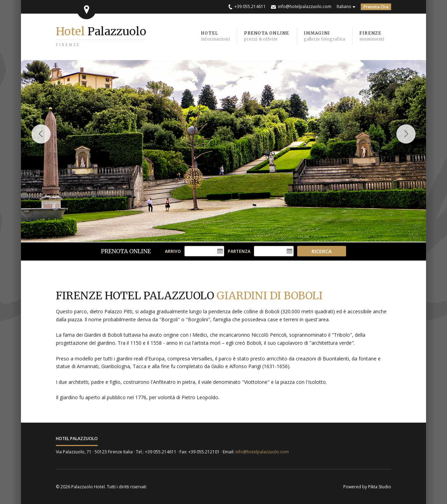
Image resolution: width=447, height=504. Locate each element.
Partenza (239, 251)
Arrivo (173, 251)
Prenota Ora (376, 7)
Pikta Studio (380, 487)
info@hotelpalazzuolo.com (305, 6)
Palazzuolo (101, 31)
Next (409, 140)
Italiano (344, 6)
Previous (41, 140)
